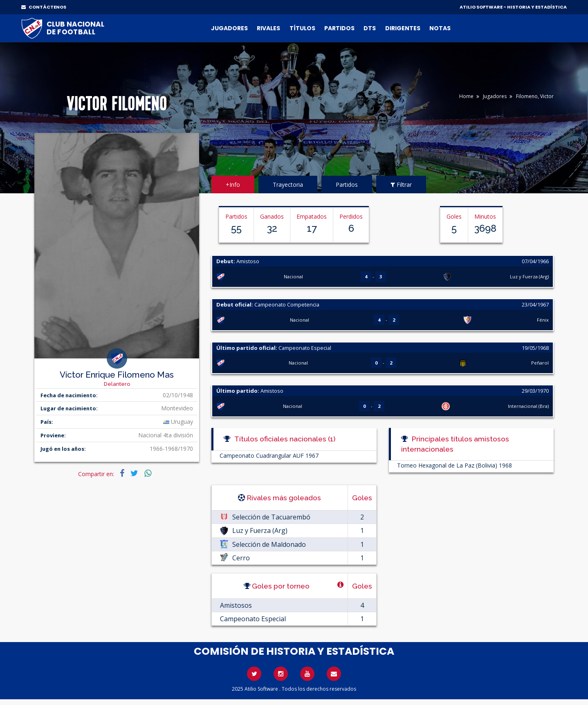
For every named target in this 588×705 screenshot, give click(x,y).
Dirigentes (403, 28)
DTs (370, 28)
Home (466, 96)
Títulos (302, 28)
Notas (440, 28)
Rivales (268, 28)
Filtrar (401, 185)
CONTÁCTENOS (44, 7)
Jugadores (229, 28)
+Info (233, 185)
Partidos (339, 28)
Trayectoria (288, 185)
